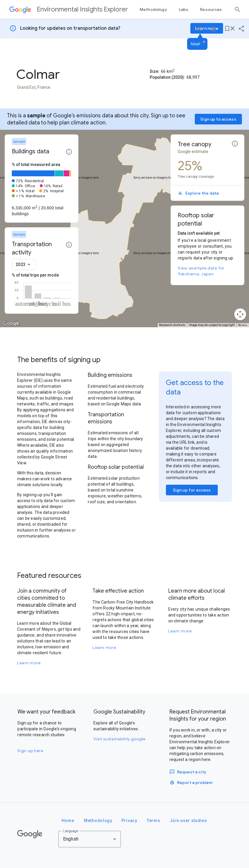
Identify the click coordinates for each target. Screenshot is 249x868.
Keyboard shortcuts (172, 325)
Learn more (29, 663)
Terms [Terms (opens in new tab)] (243, 325)
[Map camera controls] (240, 314)
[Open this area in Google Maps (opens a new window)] (11, 323)
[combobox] (24, 264)
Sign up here (30, 751)
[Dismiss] (204, 42)
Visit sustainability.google (119, 739)
